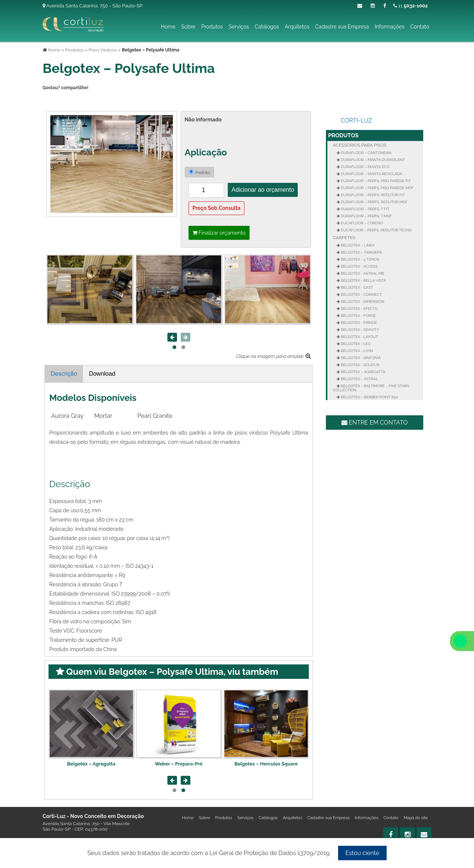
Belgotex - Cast (356, 287)
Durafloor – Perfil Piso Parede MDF (377, 188)
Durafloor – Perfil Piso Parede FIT (375, 181)
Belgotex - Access (359, 266)
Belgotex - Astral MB (362, 273)
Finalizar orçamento (219, 233)
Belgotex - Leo (355, 344)
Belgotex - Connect (361, 294)
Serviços (239, 27)
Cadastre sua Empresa (342, 27)
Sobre (188, 27)
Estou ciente (362, 853)
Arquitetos (297, 27)
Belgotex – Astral (359, 379)
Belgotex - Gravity (360, 330)
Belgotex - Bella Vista (363, 280)
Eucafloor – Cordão (361, 223)
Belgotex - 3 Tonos (360, 259)
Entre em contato (375, 423)
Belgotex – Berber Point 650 (369, 397)
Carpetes (344, 238)
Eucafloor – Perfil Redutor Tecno (376, 230)
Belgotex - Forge (358, 316)
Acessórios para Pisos (360, 145)
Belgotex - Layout (359, 337)
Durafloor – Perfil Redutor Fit (372, 195)
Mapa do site (416, 818)
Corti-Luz (356, 120)
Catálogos (267, 27)
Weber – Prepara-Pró (266, 764)
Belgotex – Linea (357, 245)
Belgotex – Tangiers (361, 252)
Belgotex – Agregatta (178, 764)
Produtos (212, 27)
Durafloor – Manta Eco (365, 167)
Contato (420, 27)
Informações (390, 27)
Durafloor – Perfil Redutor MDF (374, 202)
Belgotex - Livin (356, 351)
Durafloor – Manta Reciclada (371, 174)
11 (410, 6)
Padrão (199, 172)
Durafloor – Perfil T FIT (365, 209)
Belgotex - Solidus (360, 365)
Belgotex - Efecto (359, 309)
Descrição (64, 374)
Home (168, 27)
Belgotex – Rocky (91, 764)
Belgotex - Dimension (362, 301)
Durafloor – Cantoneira (366, 153)
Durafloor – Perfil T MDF (366, 216)
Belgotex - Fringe (358, 323)
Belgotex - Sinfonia (360, 358)
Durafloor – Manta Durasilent (372, 160)
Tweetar (53, 100)
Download (102, 374)
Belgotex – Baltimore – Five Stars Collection (371, 388)
